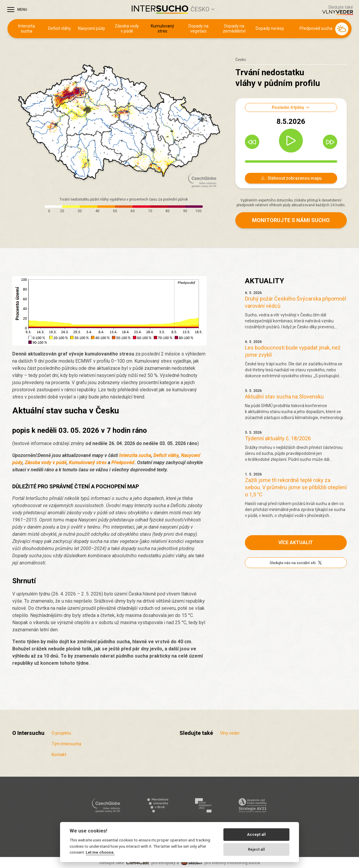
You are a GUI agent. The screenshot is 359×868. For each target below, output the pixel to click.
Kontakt (59, 755)
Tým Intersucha (66, 744)
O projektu (61, 733)
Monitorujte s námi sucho (291, 220)
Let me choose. (100, 852)
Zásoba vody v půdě (127, 29)
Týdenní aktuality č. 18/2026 (278, 438)
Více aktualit (296, 542)
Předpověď (123, 463)
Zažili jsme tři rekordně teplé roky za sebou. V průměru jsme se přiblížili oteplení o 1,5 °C (296, 487)
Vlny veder (230, 733)
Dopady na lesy (270, 28)
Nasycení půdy (92, 28)
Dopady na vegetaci (198, 29)
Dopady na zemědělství (234, 29)
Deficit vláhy (59, 28)
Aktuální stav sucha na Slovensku (284, 397)
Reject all (256, 849)
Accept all (256, 834)
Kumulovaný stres (162, 29)
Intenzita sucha (27, 29)
